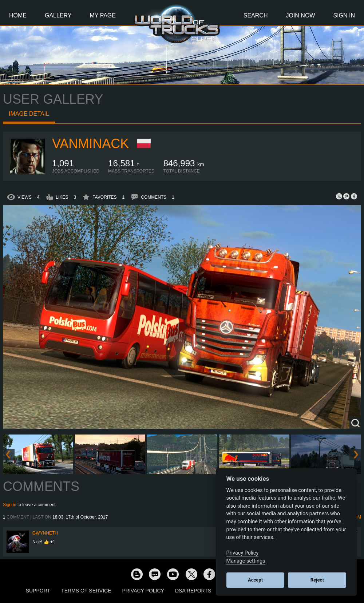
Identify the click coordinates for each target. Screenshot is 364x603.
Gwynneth (45, 533)
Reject (317, 580)
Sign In (344, 15)
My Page (103, 15)
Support (38, 591)
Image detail (29, 114)
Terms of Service (86, 591)
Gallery (58, 15)
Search (256, 15)
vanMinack (90, 144)
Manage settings (246, 561)
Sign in (10, 505)
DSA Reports (193, 591)
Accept (255, 580)
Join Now (300, 15)
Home (18, 15)
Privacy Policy (143, 591)
